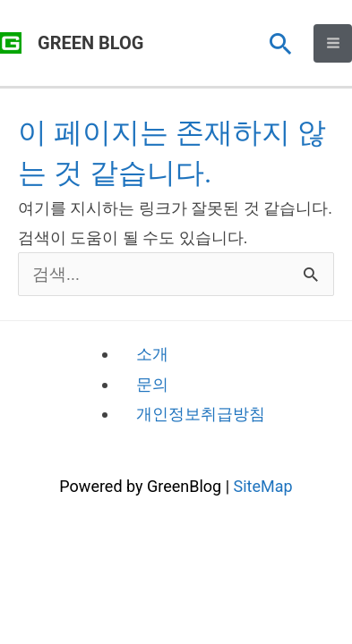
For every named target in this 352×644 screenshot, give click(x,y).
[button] (281, 43)
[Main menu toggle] (333, 43)
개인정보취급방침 (201, 414)
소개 (152, 354)
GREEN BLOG (90, 43)
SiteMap (263, 486)
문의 (152, 384)
